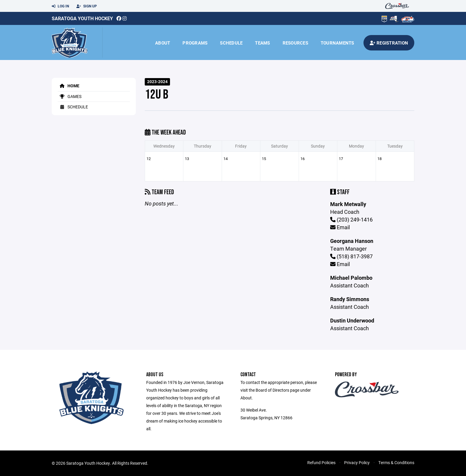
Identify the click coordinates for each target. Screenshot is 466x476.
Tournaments (337, 43)
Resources (295, 43)
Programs (195, 43)
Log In (60, 6)
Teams (262, 43)
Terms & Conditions (396, 462)
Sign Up (87, 6)
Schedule (231, 43)
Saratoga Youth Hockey (82, 18)
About (163, 43)
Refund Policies (321, 462)
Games (70, 96)
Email (340, 227)
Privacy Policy (357, 462)
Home (69, 86)
